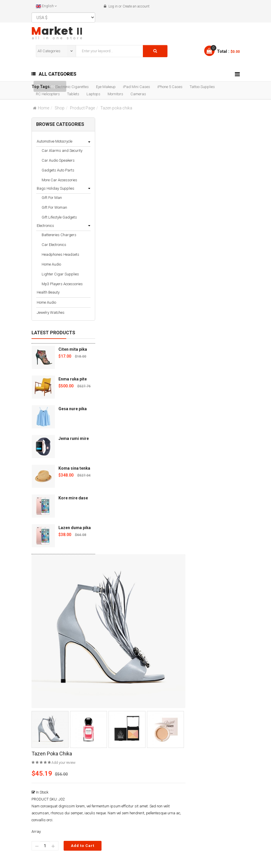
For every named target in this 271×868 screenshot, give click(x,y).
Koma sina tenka (74, 468)
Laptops (93, 94)
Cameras (138, 94)
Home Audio (51, 264)
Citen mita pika (73, 349)
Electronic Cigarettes (72, 87)
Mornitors (115, 94)
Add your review (63, 763)
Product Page (82, 108)
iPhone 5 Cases (170, 87)
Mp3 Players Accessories (62, 284)
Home (44, 108)
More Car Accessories (59, 180)
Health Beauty (48, 292)
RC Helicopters (48, 94)
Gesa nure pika (73, 409)
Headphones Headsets (60, 254)
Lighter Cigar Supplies (60, 274)
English (46, 6)
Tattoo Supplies (202, 87)
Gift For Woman (54, 207)
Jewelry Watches (51, 312)
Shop (60, 108)
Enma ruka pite (73, 379)
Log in (113, 6)
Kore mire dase (73, 498)
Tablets (73, 94)
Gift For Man (52, 198)
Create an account (136, 6)
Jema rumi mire (74, 438)
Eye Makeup (106, 87)
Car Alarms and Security (62, 151)
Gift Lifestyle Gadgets (59, 217)
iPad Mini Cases (137, 87)
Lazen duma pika (75, 528)
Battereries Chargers (59, 235)
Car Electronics (54, 245)
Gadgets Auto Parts (58, 170)
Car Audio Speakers (58, 160)
